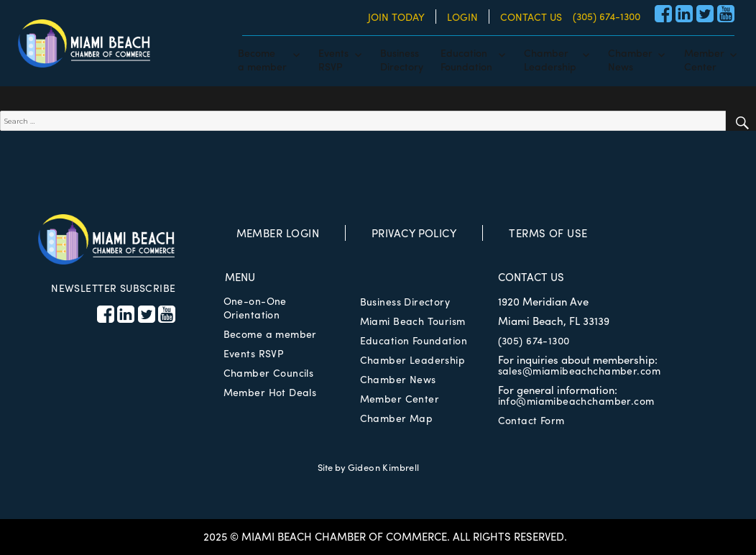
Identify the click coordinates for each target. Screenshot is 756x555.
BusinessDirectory (402, 59)
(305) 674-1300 (607, 16)
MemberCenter (704, 59)
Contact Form (531, 420)
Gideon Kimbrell (384, 467)
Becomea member (262, 59)
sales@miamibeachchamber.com (579, 370)
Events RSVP (254, 353)
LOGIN (462, 17)
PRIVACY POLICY (414, 233)
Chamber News (398, 379)
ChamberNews (630, 59)
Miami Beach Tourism (413, 321)
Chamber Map (397, 418)
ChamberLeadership (550, 59)
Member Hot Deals (270, 392)
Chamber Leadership (413, 359)
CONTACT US (531, 17)
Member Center (400, 398)
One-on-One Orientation (255, 307)
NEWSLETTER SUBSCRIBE (113, 288)
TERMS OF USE (548, 233)
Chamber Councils (269, 372)
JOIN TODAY (396, 17)
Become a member (270, 334)
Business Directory (405, 301)
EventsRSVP (333, 59)
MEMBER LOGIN (278, 233)
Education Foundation (414, 340)
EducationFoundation (466, 59)
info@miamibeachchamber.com (576, 400)
